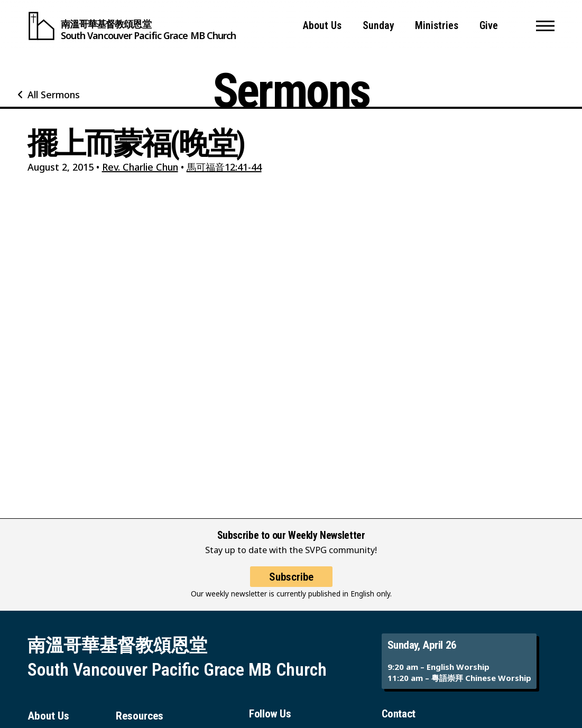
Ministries (437, 26)
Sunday (378, 26)
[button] (545, 26)
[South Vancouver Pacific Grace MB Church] (132, 26)
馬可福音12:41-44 (224, 167)
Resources (140, 716)
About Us (322, 26)
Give (489, 26)
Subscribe (291, 585)
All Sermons (54, 95)
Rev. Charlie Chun (140, 167)
